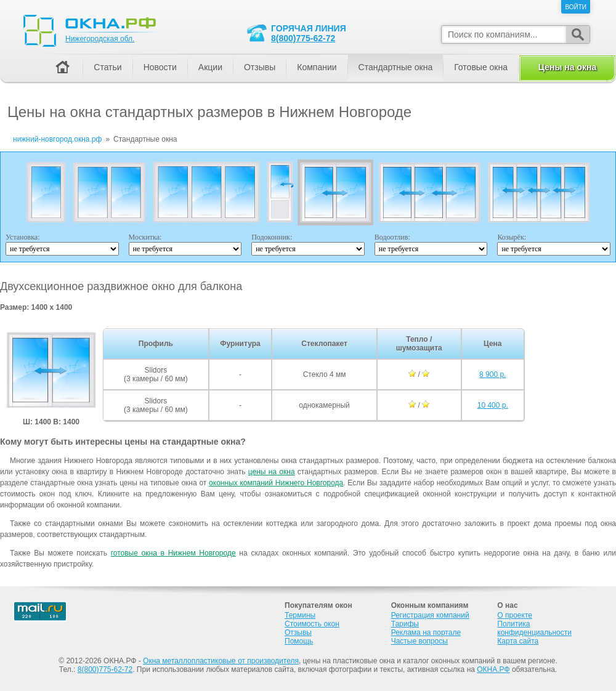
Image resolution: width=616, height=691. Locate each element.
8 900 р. (492, 374)
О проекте (515, 615)
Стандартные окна (396, 67)
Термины (300, 615)
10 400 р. (493, 405)
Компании (317, 67)
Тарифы (405, 624)
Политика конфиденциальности (534, 628)
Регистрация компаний (430, 615)
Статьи (107, 67)
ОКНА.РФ (493, 669)
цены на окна (272, 472)
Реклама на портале (426, 632)
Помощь (299, 641)
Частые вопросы (419, 641)
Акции (210, 67)
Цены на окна (567, 67)
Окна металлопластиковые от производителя (221, 661)
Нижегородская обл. (100, 39)
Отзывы (260, 67)
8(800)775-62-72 (303, 38)
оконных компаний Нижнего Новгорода (276, 483)
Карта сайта (518, 641)
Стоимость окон (312, 624)
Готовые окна (481, 67)
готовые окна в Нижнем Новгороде (173, 553)
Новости (160, 67)
